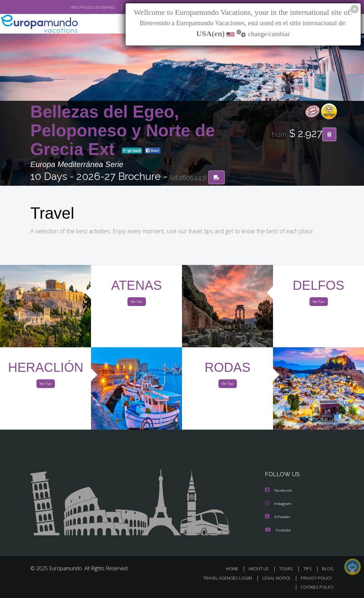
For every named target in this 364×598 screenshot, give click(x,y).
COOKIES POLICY (316, 587)
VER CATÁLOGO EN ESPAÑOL (78, 7)
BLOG (328, 569)
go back (132, 151)
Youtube (278, 530)
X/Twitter (278, 517)
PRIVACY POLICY (315, 578)
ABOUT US (260, 569)
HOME (234, 569)
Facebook (279, 492)
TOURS (287, 569)
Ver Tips (136, 303)
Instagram (279, 504)
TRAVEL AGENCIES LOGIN (223, 578)
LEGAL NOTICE (273, 578)
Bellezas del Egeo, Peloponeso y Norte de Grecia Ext (123, 131)
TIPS (308, 569)
